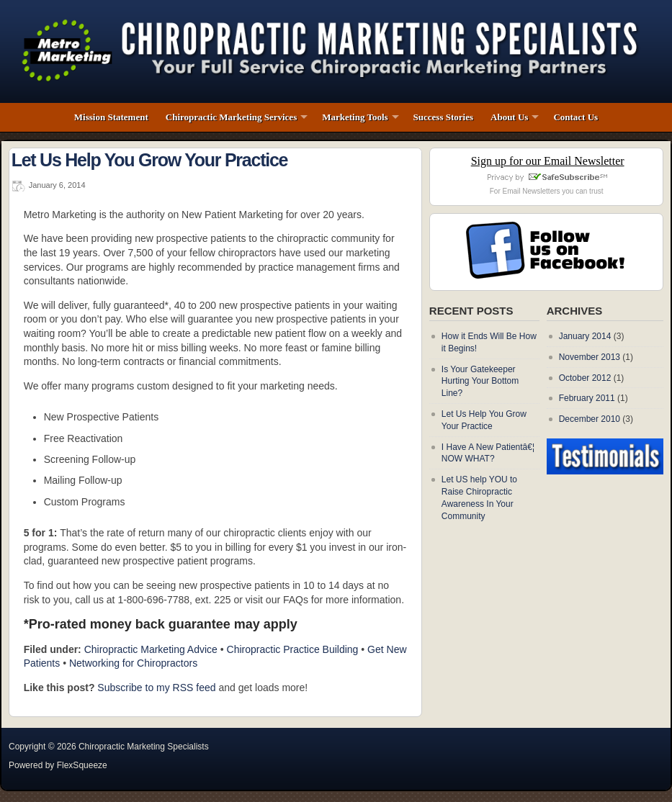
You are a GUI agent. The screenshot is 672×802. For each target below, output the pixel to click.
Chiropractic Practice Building (293, 649)
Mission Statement (111, 117)
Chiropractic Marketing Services (231, 117)
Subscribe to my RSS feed (156, 688)
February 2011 (587, 398)
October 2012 (585, 378)
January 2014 (585, 336)
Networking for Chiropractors (133, 663)
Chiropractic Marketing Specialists (144, 747)
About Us (509, 117)
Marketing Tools (355, 117)
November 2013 (590, 357)
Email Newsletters (532, 191)
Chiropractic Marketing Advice (151, 649)
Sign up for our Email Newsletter (548, 161)
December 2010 (590, 419)
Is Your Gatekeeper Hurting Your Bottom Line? (480, 382)
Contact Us (575, 117)
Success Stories (443, 117)
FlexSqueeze (82, 765)
